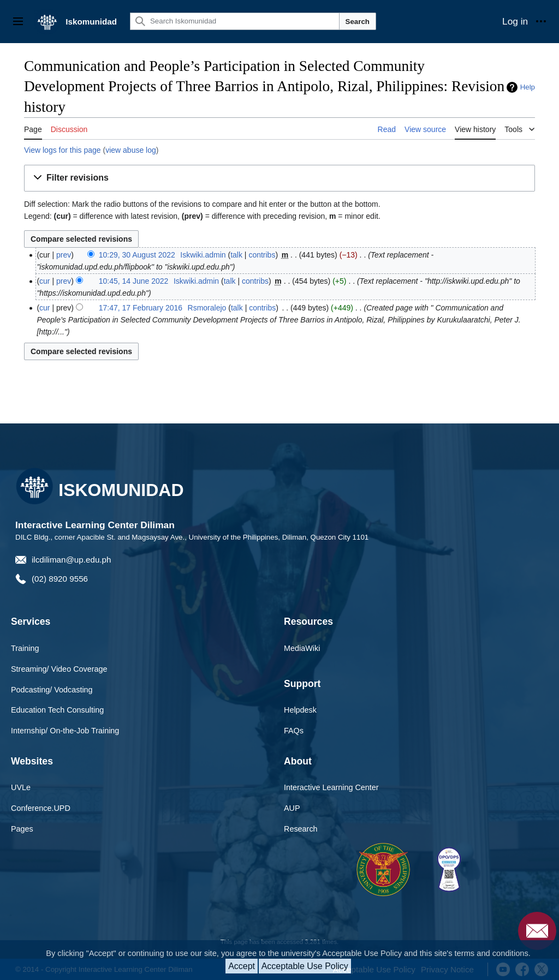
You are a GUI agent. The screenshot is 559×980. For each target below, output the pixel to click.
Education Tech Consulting (57, 710)
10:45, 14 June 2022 (134, 281)
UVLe (21, 787)
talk (236, 255)
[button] (279, 178)
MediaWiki (302, 648)
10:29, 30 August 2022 (137, 255)
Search (358, 22)
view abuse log (131, 150)
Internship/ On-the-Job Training (65, 731)
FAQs (294, 731)
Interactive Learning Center (331, 787)
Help (528, 87)
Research (301, 829)
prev (64, 255)
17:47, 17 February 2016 (141, 308)
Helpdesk (300, 710)
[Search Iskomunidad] (235, 21)
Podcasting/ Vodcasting (52, 690)
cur (44, 281)
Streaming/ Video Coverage (59, 669)
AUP (292, 808)
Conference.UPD (41, 808)
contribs (262, 255)
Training (25, 648)
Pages (22, 829)
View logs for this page (63, 150)
